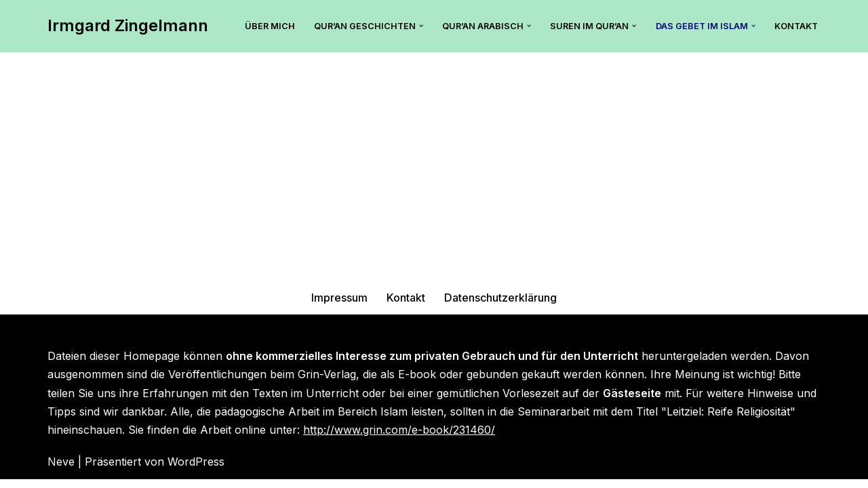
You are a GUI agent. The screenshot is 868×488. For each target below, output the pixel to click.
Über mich (269, 26)
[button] (420, 26)
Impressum (340, 306)
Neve (61, 470)
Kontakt (796, 26)
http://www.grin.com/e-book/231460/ (399, 439)
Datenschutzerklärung (501, 306)
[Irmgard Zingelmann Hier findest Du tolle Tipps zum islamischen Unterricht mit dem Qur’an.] (128, 26)
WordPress (196, 470)
